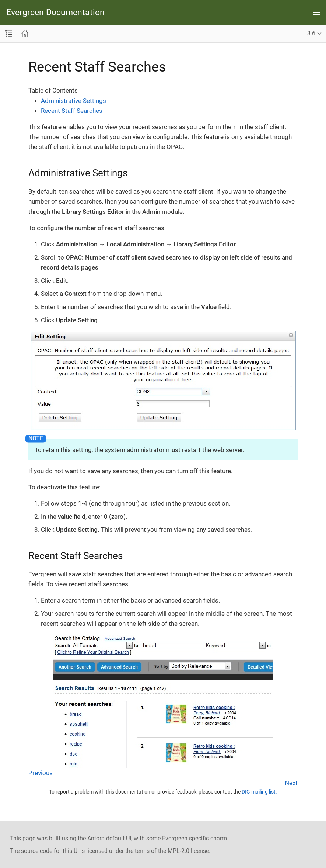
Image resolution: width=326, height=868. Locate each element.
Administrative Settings (73, 101)
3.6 (311, 33)
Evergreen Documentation (55, 12)
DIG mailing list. (259, 792)
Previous (41, 773)
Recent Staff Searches (72, 111)
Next (291, 783)
